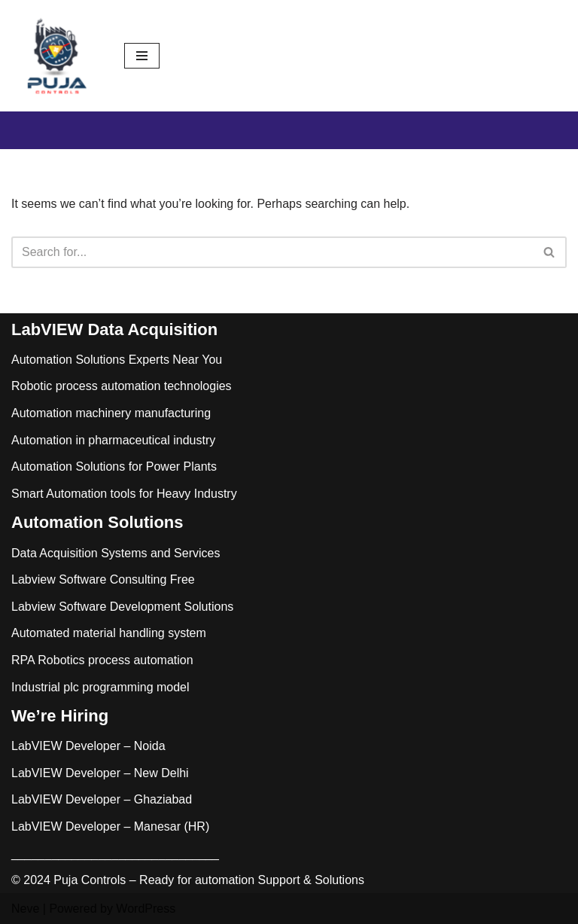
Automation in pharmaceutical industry (113, 440)
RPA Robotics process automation (102, 660)
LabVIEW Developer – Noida (88, 746)
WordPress (146, 909)
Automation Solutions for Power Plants (114, 467)
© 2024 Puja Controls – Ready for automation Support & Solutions (188, 880)
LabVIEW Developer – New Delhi (100, 773)
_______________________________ (115, 854)
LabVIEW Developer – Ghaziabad (102, 799)
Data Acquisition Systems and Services (116, 553)
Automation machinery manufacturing (111, 413)
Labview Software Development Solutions (122, 607)
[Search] (272, 252)
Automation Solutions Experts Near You (117, 360)
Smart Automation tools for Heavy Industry (124, 494)
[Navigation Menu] (142, 56)
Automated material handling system (109, 633)
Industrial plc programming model (100, 687)
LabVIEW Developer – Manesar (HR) (110, 826)
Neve (25, 909)
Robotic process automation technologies (122, 386)
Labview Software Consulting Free (103, 579)
